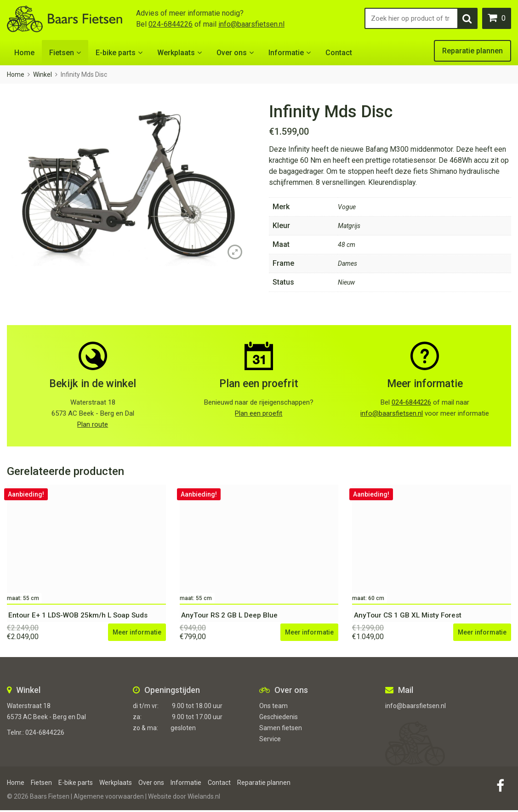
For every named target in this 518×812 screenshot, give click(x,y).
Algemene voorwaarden (109, 798)
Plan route (93, 424)
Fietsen (62, 53)
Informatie (286, 53)
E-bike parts (116, 53)
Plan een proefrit (259, 384)
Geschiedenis (279, 719)
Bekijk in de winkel (93, 384)
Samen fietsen (281, 730)
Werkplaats (176, 53)
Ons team (273, 708)
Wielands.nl (204, 798)
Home (24, 53)
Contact (339, 53)
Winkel (43, 74)
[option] (128, 184)
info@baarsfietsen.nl (251, 24)
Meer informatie (425, 384)
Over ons (232, 53)
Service (270, 741)
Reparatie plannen (472, 51)
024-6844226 (171, 24)
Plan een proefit (259, 413)
